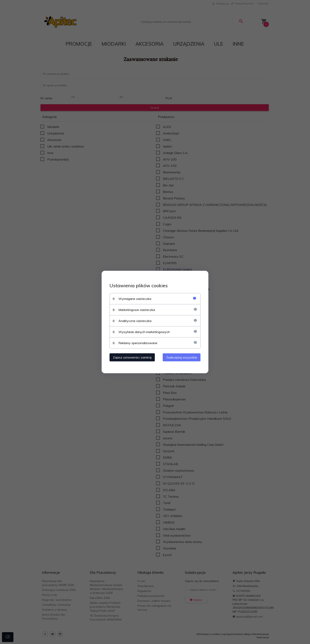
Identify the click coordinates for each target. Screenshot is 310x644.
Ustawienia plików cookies (139, 286)
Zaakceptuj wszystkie (182, 357)
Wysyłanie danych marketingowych (144, 332)
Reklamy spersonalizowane (138, 343)
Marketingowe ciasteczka (137, 310)
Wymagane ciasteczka (135, 299)
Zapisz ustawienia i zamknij (132, 357)
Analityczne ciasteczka (135, 321)
